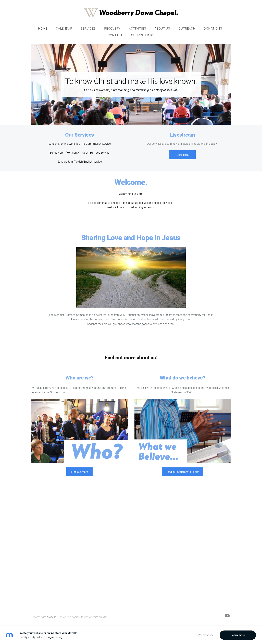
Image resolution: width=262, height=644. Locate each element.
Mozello (52, 617)
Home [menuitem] (43, 29)
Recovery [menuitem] (112, 29)
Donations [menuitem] (213, 29)
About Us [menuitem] (162, 29)
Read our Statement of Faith (183, 472)
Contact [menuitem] (115, 36)
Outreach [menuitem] (187, 29)
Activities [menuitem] (138, 29)
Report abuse (206, 635)
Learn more (238, 635)
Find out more (80, 472)
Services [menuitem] (88, 29)
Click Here (183, 155)
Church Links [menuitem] (143, 36)
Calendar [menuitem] (64, 29)
